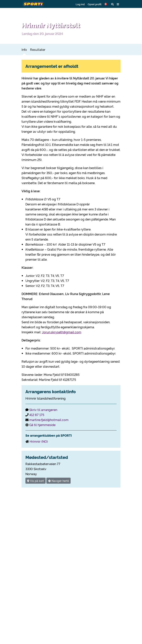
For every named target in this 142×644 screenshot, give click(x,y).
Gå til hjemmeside (42, 425)
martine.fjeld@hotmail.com (49, 420)
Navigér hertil (58, 481)
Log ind (80, 4)
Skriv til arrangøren (43, 410)
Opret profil (95, 4)
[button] (106, 4)
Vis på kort (35, 481)
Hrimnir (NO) (39, 441)
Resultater (38, 49)
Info (24, 49)
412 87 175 (37, 415)
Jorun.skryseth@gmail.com (62, 332)
